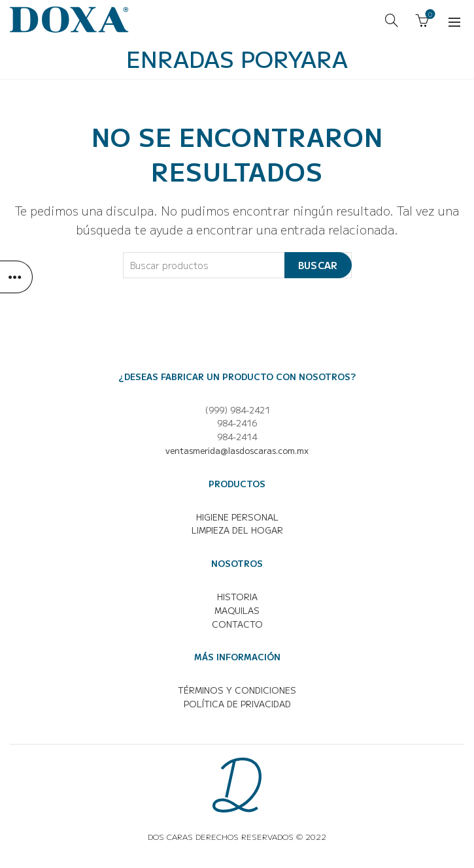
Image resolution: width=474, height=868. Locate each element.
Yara (318, 58)
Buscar (318, 265)
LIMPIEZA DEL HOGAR (237, 530)
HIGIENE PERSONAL (237, 517)
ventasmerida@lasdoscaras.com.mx (237, 450)
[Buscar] (392, 20)
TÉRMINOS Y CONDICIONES (237, 690)
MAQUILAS (237, 610)
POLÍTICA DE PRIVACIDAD (237, 704)
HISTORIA (237, 597)
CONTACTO (237, 624)
